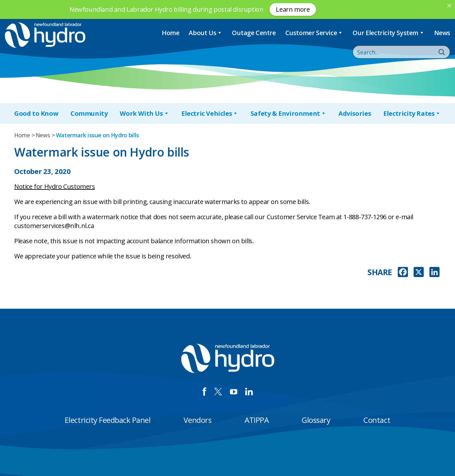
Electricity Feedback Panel (108, 420)
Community (89, 113)
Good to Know (36, 113)
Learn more (293, 9)
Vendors (197, 420)
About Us (205, 33)
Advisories (355, 113)
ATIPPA (257, 420)
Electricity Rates (412, 113)
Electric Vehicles (210, 113)
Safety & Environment (288, 113)
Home (170, 33)
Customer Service (314, 33)
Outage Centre (254, 33)
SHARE (380, 272)
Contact (377, 420)
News (442, 33)
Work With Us (144, 113)
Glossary (316, 420)
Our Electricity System (389, 33)
